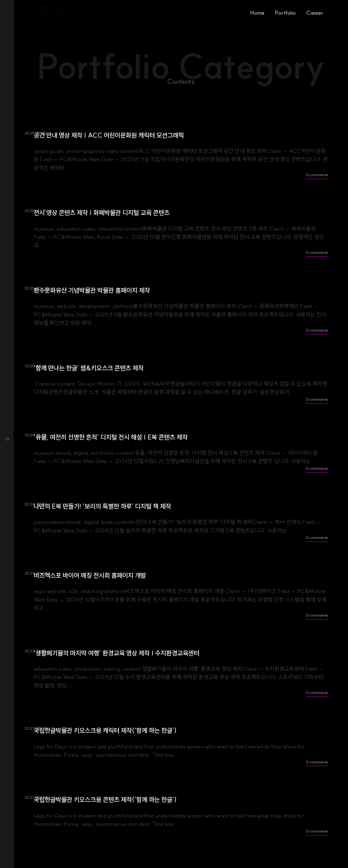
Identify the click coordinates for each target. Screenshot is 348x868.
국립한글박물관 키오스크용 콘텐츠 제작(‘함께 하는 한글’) (105, 800)
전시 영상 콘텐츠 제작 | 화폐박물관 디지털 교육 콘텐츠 (102, 213)
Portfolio (285, 13)
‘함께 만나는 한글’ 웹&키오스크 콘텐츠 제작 (89, 368)
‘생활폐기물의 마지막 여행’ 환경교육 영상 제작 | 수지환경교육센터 (116, 653)
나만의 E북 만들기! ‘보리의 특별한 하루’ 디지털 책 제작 (102, 506)
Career (315, 13)
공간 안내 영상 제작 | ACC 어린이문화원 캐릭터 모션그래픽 (109, 135)
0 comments (317, 175)
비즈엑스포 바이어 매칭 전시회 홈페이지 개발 (90, 575)
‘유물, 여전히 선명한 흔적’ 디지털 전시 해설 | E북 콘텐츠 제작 (111, 437)
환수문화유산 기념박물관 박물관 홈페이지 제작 (92, 290)
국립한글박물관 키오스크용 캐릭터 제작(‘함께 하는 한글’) (105, 731)
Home (257, 13)
